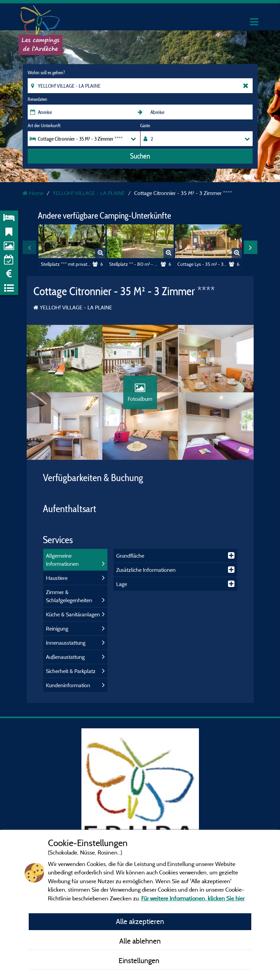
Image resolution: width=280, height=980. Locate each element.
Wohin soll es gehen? (46, 73)
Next (251, 247)
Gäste (145, 125)
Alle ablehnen (140, 941)
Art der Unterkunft (44, 125)
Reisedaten (37, 99)
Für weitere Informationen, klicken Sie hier (193, 898)
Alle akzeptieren (140, 921)
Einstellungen (140, 960)
